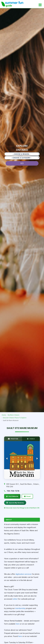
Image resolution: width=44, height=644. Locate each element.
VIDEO (31, 439)
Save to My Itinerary (15, 503)
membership (20, 608)
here (18, 624)
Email (27, 496)
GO (22, 163)
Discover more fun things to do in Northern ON (22, 508)
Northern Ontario (14, 415)
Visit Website (12, 496)
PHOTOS (13, 439)
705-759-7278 (13, 491)
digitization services (23, 574)
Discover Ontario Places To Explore (15, 418)
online (15, 599)
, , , (23, 485)
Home (4, 415)
